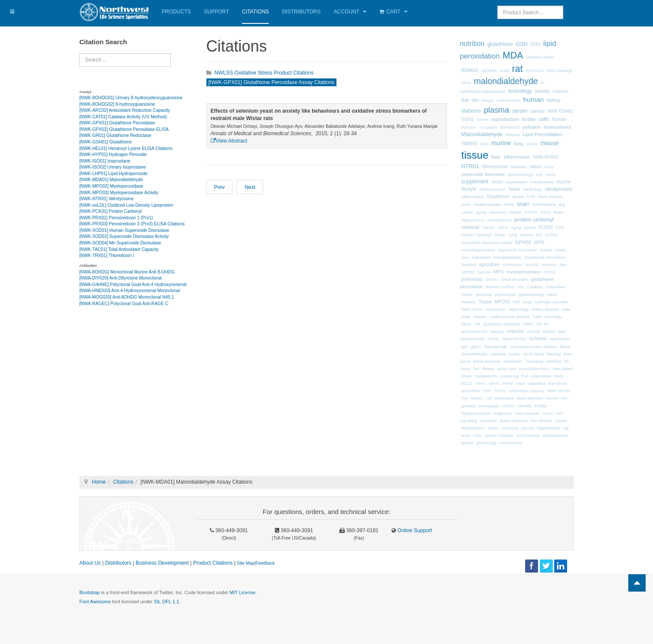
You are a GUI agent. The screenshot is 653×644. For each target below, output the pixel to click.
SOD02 (546, 227)
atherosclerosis (475, 332)
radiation (489, 71)
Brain (559, 212)
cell (489, 398)
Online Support (414, 530)
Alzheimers (513, 265)
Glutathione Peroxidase (545, 257)
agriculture (489, 265)
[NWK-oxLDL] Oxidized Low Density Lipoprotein (126, 205)
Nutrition (560, 91)
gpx (465, 347)
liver (496, 157)
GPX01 (523, 242)
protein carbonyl (534, 220)
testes (560, 250)
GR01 (529, 324)
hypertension (549, 428)
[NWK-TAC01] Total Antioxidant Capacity (119, 249)
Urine (466, 83)
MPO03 (502, 302)
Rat (465, 100)
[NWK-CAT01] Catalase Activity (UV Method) (123, 117)
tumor (467, 324)
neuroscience (500, 220)
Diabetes (518, 167)
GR (477, 324)
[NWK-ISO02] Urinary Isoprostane (113, 167)
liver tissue (558, 384)
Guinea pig (509, 376)
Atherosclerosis (493, 189)
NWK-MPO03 (514, 339)
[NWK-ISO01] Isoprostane (105, 161)
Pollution (469, 127)
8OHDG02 (510, 127)
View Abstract (229, 141)
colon (478, 436)
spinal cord (507, 369)
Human (559, 119)
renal (466, 317)
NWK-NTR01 (546, 157)
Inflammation (473, 197)
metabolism (496, 309)
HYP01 (531, 212)
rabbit (509, 205)
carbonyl (470, 227)
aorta (466, 205)
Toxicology (535, 361)
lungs (528, 302)
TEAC (480, 384)
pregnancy (503, 413)
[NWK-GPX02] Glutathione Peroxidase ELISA (124, 129)
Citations (255, 12)
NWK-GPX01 (559, 391)
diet (475, 100)
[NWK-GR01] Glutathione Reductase (115, 135)
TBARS (469, 143)
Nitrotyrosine (495, 166)
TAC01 (500, 391)
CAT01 (552, 235)
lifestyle (469, 189)
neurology (553, 317)
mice (520, 383)
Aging (516, 228)
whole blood (534, 354)
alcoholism (471, 391)
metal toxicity (511, 443)
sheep (467, 376)
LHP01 (493, 339)
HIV (564, 398)
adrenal (526, 235)
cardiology (532, 189)
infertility (524, 406)
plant (484, 144)
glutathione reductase (502, 324)
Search (80, 54)
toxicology (520, 91)
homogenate (495, 346)
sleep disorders (530, 398)
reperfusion (560, 339)
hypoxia (484, 272)
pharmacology (532, 295)
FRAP (508, 384)
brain (523, 204)
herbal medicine (513, 421)
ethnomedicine (555, 436)
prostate (469, 406)
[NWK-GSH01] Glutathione (106, 142)
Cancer (488, 228)
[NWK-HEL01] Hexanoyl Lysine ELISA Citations (126, 148)
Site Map (245, 563)
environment (557, 127)
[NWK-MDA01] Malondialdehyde (111, 180)
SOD (536, 44)
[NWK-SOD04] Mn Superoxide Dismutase (120, 243)
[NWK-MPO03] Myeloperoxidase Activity (119, 193)
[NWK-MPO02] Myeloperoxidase (111, 186)
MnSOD (532, 265)
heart (514, 189)
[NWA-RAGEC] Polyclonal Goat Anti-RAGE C (124, 304)
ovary (549, 167)
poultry (514, 354)
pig (566, 428)
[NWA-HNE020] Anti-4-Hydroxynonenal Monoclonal (130, 291)
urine (504, 70)
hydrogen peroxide (551, 302)
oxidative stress (540, 57)
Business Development (162, 563)
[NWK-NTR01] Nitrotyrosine (106, 199)
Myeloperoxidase (476, 413)
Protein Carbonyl (476, 235)
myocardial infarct (534, 369)
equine (530, 228)
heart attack (563, 369)
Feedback (265, 563)
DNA (487, 391)
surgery (497, 331)
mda (566, 309)
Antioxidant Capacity (526, 391)
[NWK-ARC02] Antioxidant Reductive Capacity (125, 110)
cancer (538, 111)
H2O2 (545, 212)
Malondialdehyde (482, 134)
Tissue (485, 302)
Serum (467, 295)
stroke (518, 197)
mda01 (477, 398)
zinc (521, 287)
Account (350, 12)
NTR (531, 197)
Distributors (301, 12)
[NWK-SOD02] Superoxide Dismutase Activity (124, 236)
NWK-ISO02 (472, 309)
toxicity (542, 91)
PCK (560, 228)
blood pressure (487, 361)
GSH (522, 44)
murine (501, 143)
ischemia (538, 339)
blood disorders (515, 280)
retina (550, 175)
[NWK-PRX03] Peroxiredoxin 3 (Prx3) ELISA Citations (132, 224)
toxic (465, 257)
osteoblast (537, 384)
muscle (564, 182)
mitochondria (544, 204)
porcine (528, 428)
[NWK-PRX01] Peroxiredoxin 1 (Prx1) (116, 218)
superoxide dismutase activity (487, 243)
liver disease (541, 421)
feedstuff (469, 265)
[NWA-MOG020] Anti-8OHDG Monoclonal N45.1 (127, 297)
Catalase (535, 287)
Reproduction (473, 428)
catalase (498, 354)
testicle (546, 250)
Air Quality (488, 127)
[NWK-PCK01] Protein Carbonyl (111, 211)
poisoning (510, 428)
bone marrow (528, 436)
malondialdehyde (506, 81)
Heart (552, 295)
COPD (549, 272)
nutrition (472, 44)
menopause (489, 406)
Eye (465, 398)
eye (539, 175)
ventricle (469, 302)
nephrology (519, 309)
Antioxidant (555, 287)
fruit (525, 376)
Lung (513, 235)
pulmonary (472, 279)
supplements (486, 376)
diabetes (471, 111)
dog (562, 205)
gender (467, 443)
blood (565, 347)
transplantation (507, 257)
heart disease (550, 197)
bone (466, 436)
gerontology (487, 443)
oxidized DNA (508, 101)
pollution (532, 127)
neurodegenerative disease (534, 347)
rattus (535, 167)
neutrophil (488, 421)
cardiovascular (487, 204)
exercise (515, 331)
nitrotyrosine (559, 189)
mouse (550, 143)
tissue (475, 155)
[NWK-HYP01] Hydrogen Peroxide (113, 154)
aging (481, 212)
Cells (537, 317)
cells (544, 119)
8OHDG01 (535, 71)
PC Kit (543, 324)
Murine (552, 398)
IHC (539, 235)
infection (549, 265)
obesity (515, 212)
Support (216, 12)
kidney (554, 100)
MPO (499, 272)
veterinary (498, 212)
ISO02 (497, 182)
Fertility (541, 406)
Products (176, 12)
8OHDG (470, 70)
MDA (513, 55)
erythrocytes (505, 295)
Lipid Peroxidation (542, 134)
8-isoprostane (542, 182)
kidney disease (545, 309)
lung (518, 143)
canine (467, 212)
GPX (539, 242)
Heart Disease (527, 413)
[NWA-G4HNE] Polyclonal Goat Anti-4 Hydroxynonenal (133, 285)
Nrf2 (516, 302)
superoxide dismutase (483, 174)
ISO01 (493, 428)
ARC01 (508, 406)
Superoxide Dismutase (518, 250)
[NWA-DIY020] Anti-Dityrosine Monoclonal (121, 278)
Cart (393, 12)
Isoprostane (541, 376)
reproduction (505, 119)
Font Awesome (95, 602)
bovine (483, 120)
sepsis (532, 144)
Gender (533, 332)
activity (561, 421)
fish (477, 369)
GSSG (468, 119)
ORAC (494, 384)
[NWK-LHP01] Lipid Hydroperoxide (113, 174)
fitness (488, 369)
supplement (475, 182)
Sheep (500, 235)
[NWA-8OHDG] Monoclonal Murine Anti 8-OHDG (127, 272)
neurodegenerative (478, 250)
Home (99, 482)
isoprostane (516, 182)
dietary (488, 101)
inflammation (517, 157)
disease (480, 317)
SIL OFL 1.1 (167, 602)
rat (518, 69)
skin (563, 265)
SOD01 (492, 280)
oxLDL (548, 413)
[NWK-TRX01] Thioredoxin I (107, 255)
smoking (554, 361)
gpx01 (476, 347)
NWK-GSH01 (561, 111)
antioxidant (504, 398)
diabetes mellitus (500, 287)
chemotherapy (474, 354)
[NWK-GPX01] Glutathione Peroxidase (117, 123)
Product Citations (213, 563)
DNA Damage (560, 70)
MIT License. (243, 592)
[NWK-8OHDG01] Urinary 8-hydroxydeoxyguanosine (131, 98)
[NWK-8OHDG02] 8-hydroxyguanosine (117, 104)
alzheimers (513, 361)
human (534, 99)
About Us (90, 563)
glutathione (500, 44)
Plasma (513, 135)
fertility (529, 119)
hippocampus (473, 220)
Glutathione (498, 197)
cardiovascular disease (510, 317)
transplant (482, 257)
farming (554, 354)
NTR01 (470, 166)
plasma (496, 110)
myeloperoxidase (524, 272)
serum (520, 111)
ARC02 (468, 272)
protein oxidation (500, 436)
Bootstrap (90, 592)
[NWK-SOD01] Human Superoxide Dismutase (124, 230)
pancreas (484, 295)
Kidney (549, 332)
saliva (503, 228)
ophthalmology (521, 175)
